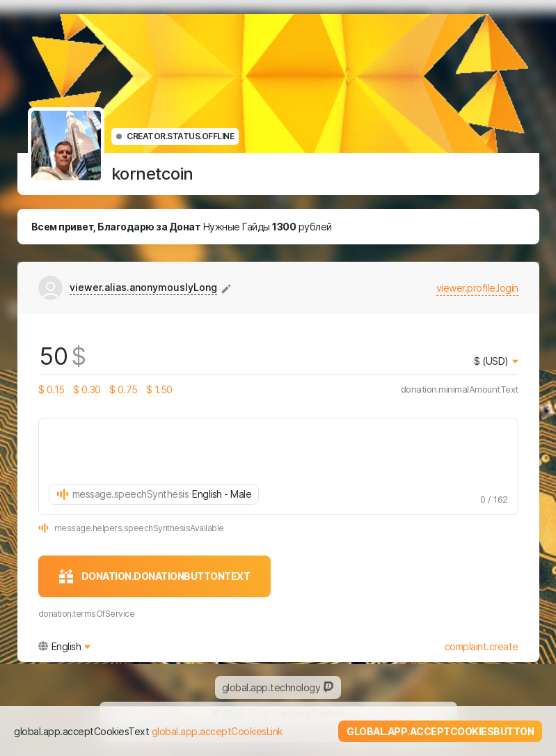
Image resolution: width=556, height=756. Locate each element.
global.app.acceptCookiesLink (217, 731)
